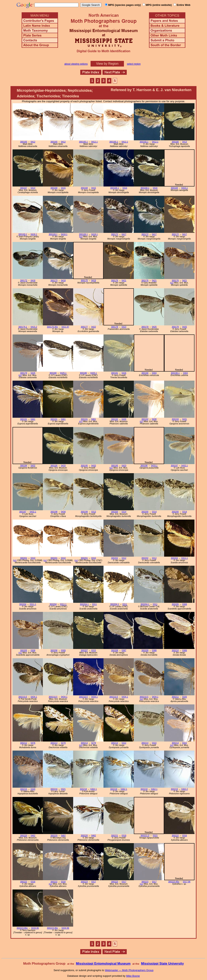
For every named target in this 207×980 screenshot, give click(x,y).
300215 (24, 789)
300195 (54, 466)
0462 (33, 836)
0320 (33, 789)
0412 (33, 142)
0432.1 (185, 466)
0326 (184, 697)
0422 (93, 327)
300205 (175, 604)
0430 (124, 419)
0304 (154, 373)
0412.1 (94, 142)
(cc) (81, 237)
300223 (84, 882)
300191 (24, 419)
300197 (174, 466)
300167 (24, 188)
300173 (24, 281)
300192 (115, 419)
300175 (84, 281)
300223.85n (174, 882)
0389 (184, 650)
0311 (95, 604)
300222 (175, 836)
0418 (33, 281)
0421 (124, 281)
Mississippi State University (163, 964)
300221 (115, 836)
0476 (33, 743)
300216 (54, 789)
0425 (154, 327)
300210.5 (23, 697)
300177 (84, 327)
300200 (115, 512)
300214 (115, 743)
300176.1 (23, 327)
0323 (155, 836)
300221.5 (145, 836)
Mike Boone (133, 976)
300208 (115, 650)
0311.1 (185, 558)
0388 (154, 650)
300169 (174, 188)
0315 (93, 650)
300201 (24, 558)
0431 (184, 419)
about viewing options (76, 64)
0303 (185, 373)
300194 (24, 466)
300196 (144, 466)
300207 (84, 650)
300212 (24, 743)
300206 (54, 650)
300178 (115, 327)
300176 (115, 281)
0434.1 (34, 697)
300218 (83, 789)
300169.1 (23, 234)
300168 (54, 188)
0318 (124, 836)
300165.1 (83, 142)
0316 (184, 836)
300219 (174, 789)
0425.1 (63, 373)
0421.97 (65, 327)
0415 (63, 188)
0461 (33, 419)
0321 (63, 789)
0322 (124, 743)
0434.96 (35, 928)
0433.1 (154, 466)
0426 (124, 373)
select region (134, 64)
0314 (124, 512)
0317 (93, 882)
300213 (54, 743)
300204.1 (84, 604)
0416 (125, 188)
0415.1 (185, 188)
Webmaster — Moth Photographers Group (129, 970)
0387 (124, 650)
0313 (93, 512)
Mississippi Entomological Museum (103, 964)
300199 (84, 512)
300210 (175, 650)
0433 (63, 466)
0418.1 (34, 234)
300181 (115, 373)
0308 (184, 604)
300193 (175, 419)
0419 (93, 281)
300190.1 (175, 373)
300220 (24, 836)
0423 (124, 327)
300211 (175, 697)
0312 (124, 558)
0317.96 (187, 882)
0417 (124, 234)
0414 (33, 188)
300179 (145, 327)
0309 (63, 650)
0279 (63, 743)
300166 (175, 142)
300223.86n (22, 928)
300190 (145, 373)
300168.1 (115, 188)
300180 (53, 373)
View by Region (107, 64)
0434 (63, 512)
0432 (33, 466)
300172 (115, 234)
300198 (54, 512)
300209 (145, 650)
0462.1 (94, 789)
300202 (115, 558)
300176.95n (52, 327)
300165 (24, 142)
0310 (33, 558)
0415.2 (34, 327)
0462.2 (185, 789)
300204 (174, 558)
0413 (184, 142)
